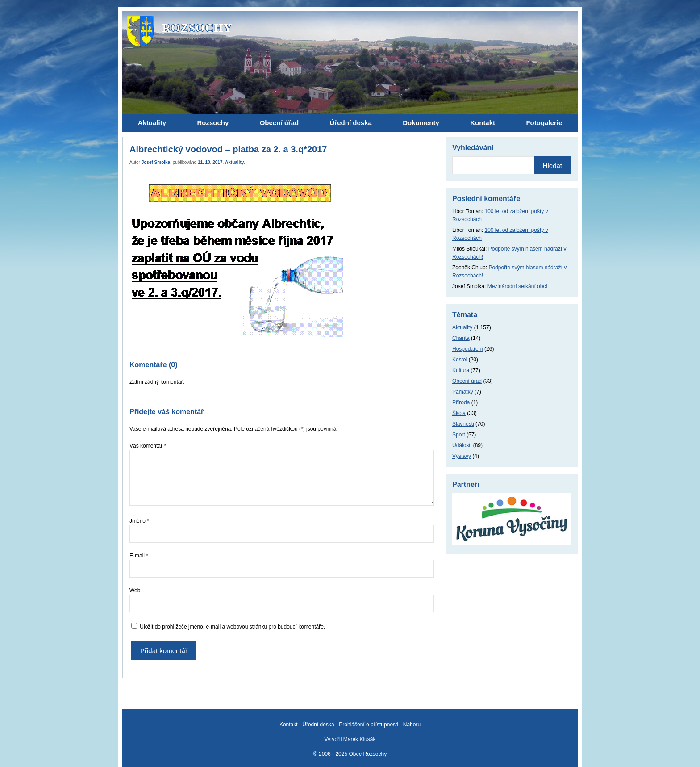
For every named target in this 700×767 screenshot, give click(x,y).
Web (135, 591)
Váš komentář (148, 446)
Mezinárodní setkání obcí (517, 286)
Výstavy (462, 456)
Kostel (460, 360)
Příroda (461, 402)
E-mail (139, 556)
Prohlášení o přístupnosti (369, 725)
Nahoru (412, 725)
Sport (459, 435)
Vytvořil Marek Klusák (350, 739)
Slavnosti (463, 424)
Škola (459, 413)
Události (462, 445)
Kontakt (289, 725)
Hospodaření (468, 349)
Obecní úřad (467, 381)
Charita (461, 338)
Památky (463, 392)
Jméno (139, 521)
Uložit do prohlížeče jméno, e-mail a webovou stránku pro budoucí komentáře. (232, 627)
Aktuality (234, 162)
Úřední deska (318, 725)
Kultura (461, 370)
